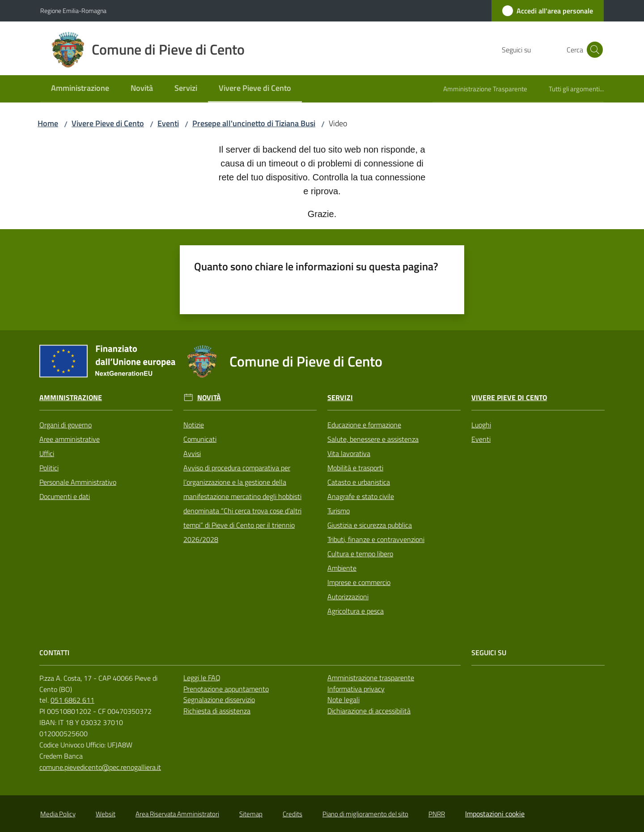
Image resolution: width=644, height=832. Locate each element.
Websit (106, 814)
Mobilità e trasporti (355, 468)
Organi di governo (66, 425)
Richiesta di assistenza (217, 711)
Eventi (168, 123)
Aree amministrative (70, 439)
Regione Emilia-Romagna (73, 11)
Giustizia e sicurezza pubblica (370, 525)
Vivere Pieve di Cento (108, 123)
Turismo (339, 511)
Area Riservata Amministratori (177, 814)
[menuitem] (80, 89)
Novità (209, 398)
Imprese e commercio (359, 582)
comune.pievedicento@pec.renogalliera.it (100, 767)
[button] (593, 50)
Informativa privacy (356, 689)
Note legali (343, 700)
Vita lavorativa (349, 453)
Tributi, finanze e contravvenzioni (376, 539)
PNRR (437, 814)
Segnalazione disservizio (219, 700)
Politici (49, 468)
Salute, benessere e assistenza (373, 439)
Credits (292, 814)
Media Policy (58, 814)
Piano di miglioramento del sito (365, 814)
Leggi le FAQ (202, 678)
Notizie (194, 425)
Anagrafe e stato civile (361, 496)
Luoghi (481, 425)
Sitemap (251, 814)
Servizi (340, 398)
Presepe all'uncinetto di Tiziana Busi (254, 123)
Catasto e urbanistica (359, 482)
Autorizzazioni (348, 597)
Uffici (47, 453)
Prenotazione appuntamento (226, 689)
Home (48, 123)
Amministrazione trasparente (371, 678)
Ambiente (342, 568)
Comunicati (200, 439)
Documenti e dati (65, 496)
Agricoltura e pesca (356, 611)
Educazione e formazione (364, 425)
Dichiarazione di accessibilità (369, 711)
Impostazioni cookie (495, 814)
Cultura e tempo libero (360, 554)
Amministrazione (71, 398)
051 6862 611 (72, 700)
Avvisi (192, 453)
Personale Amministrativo (78, 482)
